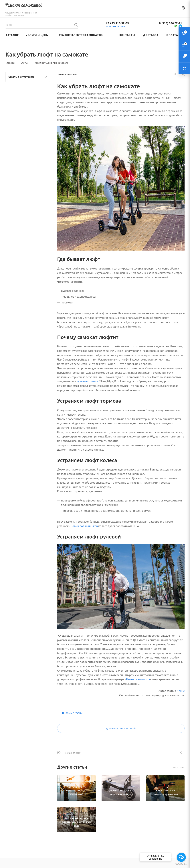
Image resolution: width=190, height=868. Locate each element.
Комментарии (72, 713)
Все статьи (179, 767)
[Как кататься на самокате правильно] (165, 788)
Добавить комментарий (121, 728)
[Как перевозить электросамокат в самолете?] (76, 788)
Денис (181, 691)
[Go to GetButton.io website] (181, 864)
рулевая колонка (87, 381)
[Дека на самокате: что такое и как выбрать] (121, 788)
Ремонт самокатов (138, 679)
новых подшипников (84, 526)
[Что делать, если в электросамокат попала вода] (76, 819)
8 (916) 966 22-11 (171, 23)
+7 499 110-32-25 (117, 23)
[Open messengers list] (181, 857)
